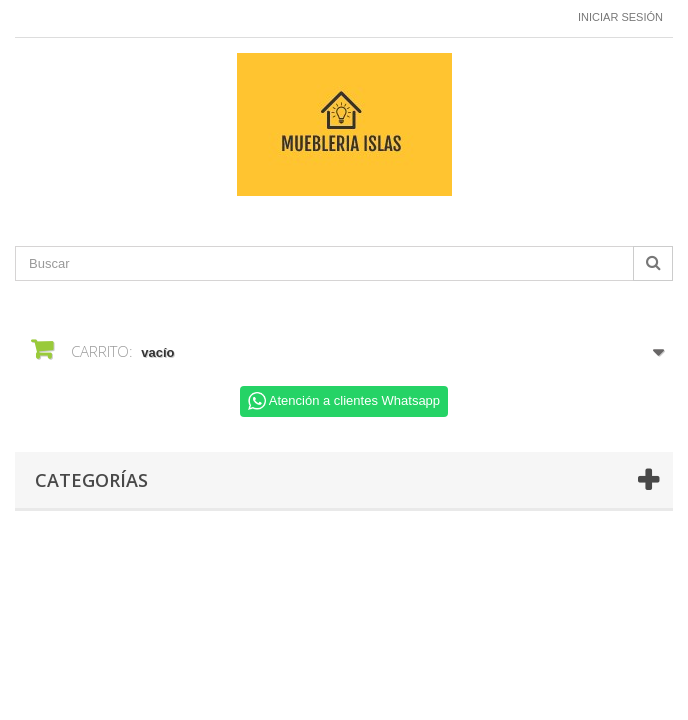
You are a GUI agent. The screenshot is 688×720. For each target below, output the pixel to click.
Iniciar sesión (620, 17)
